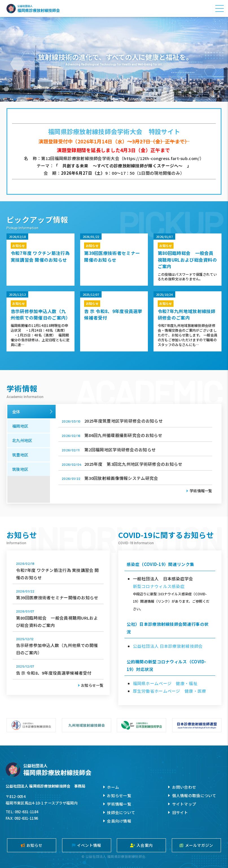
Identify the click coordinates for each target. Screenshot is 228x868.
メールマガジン (196, 845)
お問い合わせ (184, 787)
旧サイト (180, 812)
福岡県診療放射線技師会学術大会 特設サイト (114, 131)
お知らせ (32, 845)
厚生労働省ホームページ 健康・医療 (170, 691)
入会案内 (141, 845)
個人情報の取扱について (194, 795)
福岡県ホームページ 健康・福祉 (165, 683)
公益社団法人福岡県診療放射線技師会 (33, 8)
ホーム (113, 787)
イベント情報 (87, 845)
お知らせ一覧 (92, 685)
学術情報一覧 (201, 491)
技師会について (121, 812)
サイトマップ (184, 804)
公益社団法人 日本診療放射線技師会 (168, 646)
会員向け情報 (119, 821)
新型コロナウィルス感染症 (159, 586)
